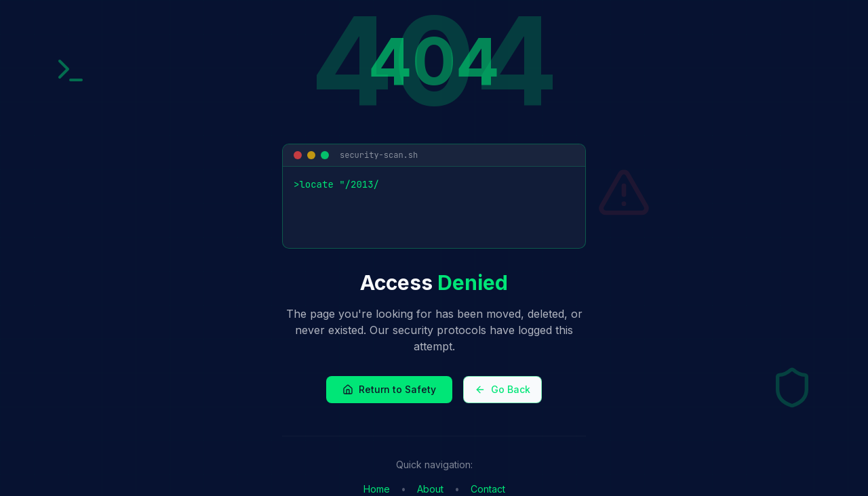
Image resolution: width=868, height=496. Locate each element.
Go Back (502, 389)
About (430, 489)
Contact (488, 489)
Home (377, 489)
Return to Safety (389, 389)
